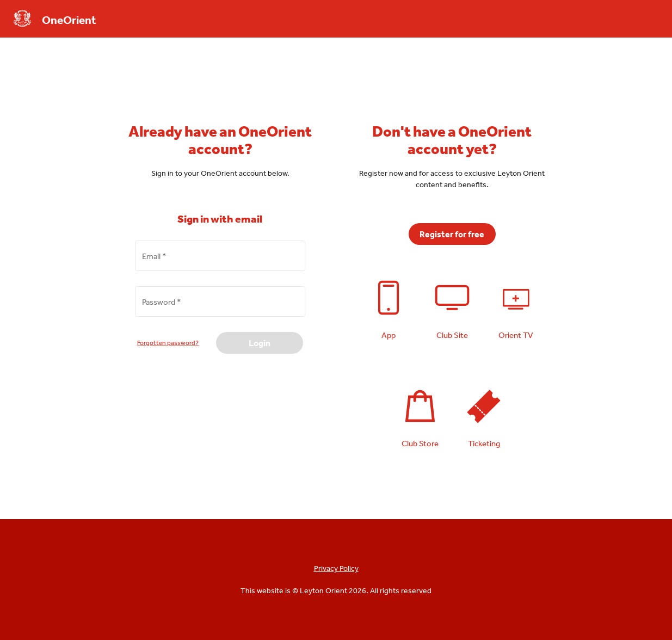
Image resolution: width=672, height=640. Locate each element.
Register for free (452, 234)
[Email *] (220, 262)
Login (260, 343)
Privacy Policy (336, 568)
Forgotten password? (168, 343)
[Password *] (220, 307)
